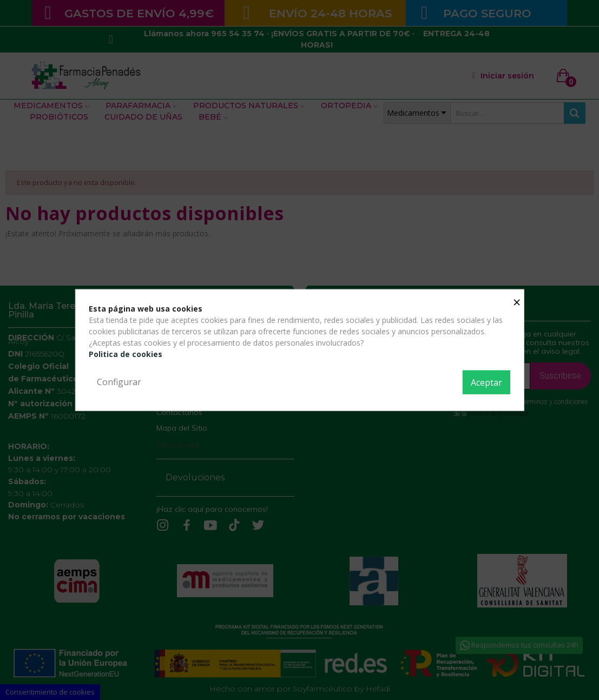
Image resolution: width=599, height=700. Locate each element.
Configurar (119, 382)
